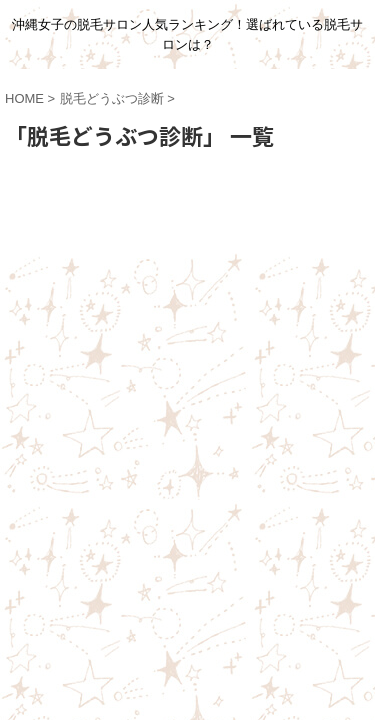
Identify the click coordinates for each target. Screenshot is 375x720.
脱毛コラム (76, 342)
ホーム (72, 323)
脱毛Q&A (265, 342)
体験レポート (284, 323)
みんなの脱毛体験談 (169, 323)
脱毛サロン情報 (173, 342)
